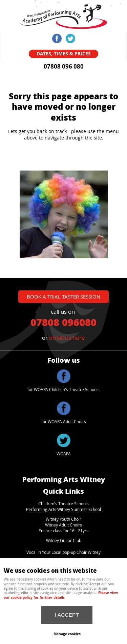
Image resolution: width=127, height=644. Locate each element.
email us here (67, 338)
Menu (80, 10)
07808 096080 (63, 322)
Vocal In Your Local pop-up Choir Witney (63, 552)
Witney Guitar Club (64, 540)
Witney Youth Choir (63, 519)
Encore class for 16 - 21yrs (63, 531)
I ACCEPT (67, 615)
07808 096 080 (64, 67)
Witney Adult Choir (62, 525)
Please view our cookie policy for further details (61, 595)
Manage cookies (67, 634)
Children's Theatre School (62, 504)
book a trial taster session (63, 297)
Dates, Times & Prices (64, 54)
